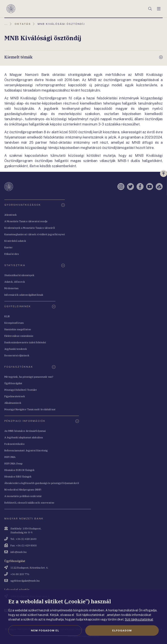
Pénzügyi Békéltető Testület (21, 390)
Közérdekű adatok (15, 241)
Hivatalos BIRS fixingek (18, 476)
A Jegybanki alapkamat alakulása (24, 437)
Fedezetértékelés (14, 444)
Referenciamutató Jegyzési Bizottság (26, 450)
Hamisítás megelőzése (18, 329)
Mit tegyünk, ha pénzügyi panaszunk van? (29, 377)
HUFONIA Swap (13, 463)
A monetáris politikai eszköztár (23, 496)
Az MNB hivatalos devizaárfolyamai (25, 431)
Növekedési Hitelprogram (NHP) (23, 490)
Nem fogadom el (45, 631)
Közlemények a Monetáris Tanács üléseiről (30, 228)
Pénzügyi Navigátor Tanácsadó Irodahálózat (30, 409)
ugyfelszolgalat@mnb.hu (25, 581)
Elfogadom (122, 631)
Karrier (8, 247)
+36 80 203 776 (20, 574)
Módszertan (11, 288)
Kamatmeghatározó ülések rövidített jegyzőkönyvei (35, 234)
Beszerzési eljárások (17, 355)
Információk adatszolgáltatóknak (24, 295)
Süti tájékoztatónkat (139, 619)
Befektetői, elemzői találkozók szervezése (29, 503)
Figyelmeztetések (15, 396)
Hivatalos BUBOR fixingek (19, 470)
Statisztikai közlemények (19, 275)
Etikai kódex (12, 254)
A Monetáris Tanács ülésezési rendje (26, 221)
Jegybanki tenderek (16, 349)
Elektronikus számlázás (19, 336)
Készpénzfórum (14, 323)
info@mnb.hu (18, 552)
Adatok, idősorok (15, 282)
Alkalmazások (13, 403)
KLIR (7, 316)
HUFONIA (10, 457)
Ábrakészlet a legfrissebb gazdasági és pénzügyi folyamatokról (42, 483)
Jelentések (11, 215)
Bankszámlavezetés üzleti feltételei (25, 342)
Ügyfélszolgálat (13, 383)
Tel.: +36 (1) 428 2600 (23, 539)
